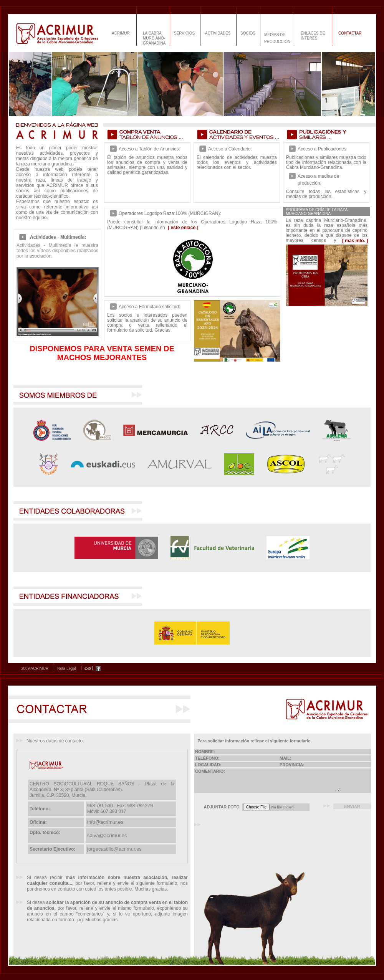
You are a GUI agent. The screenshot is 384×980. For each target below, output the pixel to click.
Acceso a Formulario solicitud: (149, 307)
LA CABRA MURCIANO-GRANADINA (154, 38)
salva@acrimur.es (107, 835)
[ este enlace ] (183, 228)
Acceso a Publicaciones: (323, 149)
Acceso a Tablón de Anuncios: (149, 149)
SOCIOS (248, 33)
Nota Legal (66, 669)
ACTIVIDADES (218, 33)
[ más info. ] (355, 241)
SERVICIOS (184, 33)
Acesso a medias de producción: (318, 180)
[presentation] (262, 831)
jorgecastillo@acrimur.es (114, 849)
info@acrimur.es (105, 822)
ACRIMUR (121, 33)
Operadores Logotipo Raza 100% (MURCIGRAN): (170, 213)
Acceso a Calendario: (230, 149)
